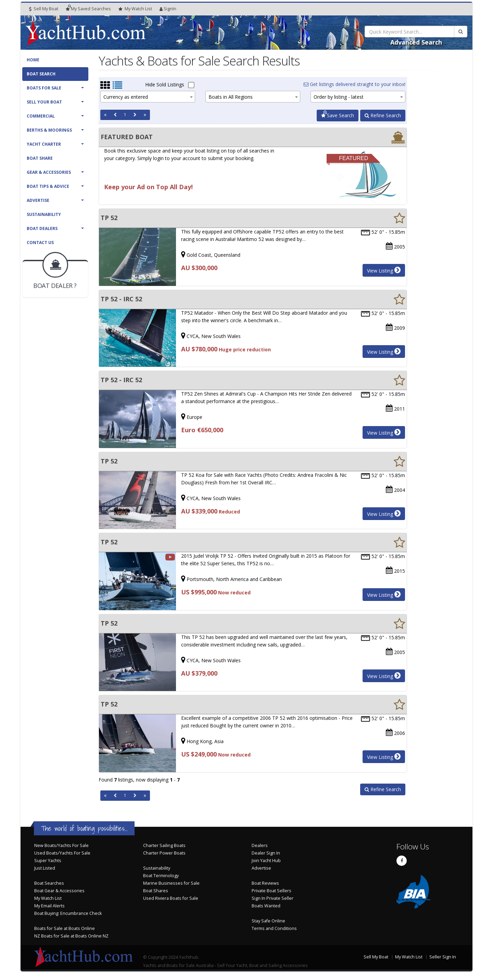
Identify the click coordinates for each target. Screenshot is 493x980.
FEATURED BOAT (127, 137)
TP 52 (109, 218)
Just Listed (45, 868)
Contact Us (40, 243)
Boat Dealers (42, 228)
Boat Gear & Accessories (59, 891)
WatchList (135, 9)
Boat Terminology (161, 876)
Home (33, 60)
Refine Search (383, 115)
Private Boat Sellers (271, 891)
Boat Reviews (265, 883)
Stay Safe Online (268, 921)
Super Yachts (48, 861)
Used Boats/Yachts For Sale (62, 853)
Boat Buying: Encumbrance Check (68, 913)
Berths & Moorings (49, 130)
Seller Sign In (443, 957)
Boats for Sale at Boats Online (65, 928)
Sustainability (44, 214)
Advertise (38, 200)
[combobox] (148, 97)
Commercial (41, 116)
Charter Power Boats (164, 853)
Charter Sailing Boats (164, 845)
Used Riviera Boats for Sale (171, 898)
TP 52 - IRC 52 (121, 299)
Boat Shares (156, 891)
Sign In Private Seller (273, 898)
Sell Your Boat (44, 102)
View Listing (384, 270)
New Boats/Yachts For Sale (61, 845)
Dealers (260, 845)
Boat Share (40, 158)
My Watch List (48, 898)
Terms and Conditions (274, 928)
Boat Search (41, 74)
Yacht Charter (44, 144)
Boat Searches (49, 883)
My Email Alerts (49, 906)
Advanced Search (416, 42)
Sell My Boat (44, 9)
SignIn (168, 9)
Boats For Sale (44, 88)
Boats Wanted (266, 906)
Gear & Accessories (49, 172)
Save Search (338, 115)
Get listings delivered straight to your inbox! (355, 84)
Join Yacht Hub (266, 861)
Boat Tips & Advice (48, 186)
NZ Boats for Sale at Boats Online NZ (71, 936)
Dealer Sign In (266, 853)
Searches (88, 9)
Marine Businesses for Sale (171, 883)
